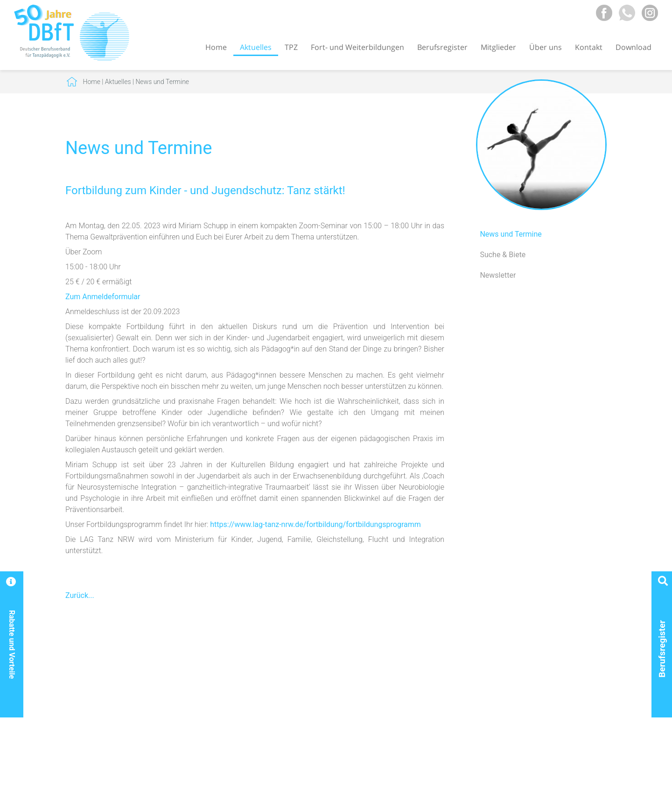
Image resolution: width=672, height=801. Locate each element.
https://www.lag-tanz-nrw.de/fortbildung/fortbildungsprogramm (315, 524)
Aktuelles (256, 47)
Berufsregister (442, 47)
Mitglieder (498, 47)
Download (633, 47)
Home (216, 47)
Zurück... (80, 595)
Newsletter (498, 275)
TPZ (291, 47)
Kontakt (589, 47)
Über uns (546, 47)
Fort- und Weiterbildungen (357, 47)
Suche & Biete (503, 255)
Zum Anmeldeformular (103, 297)
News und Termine (162, 82)
